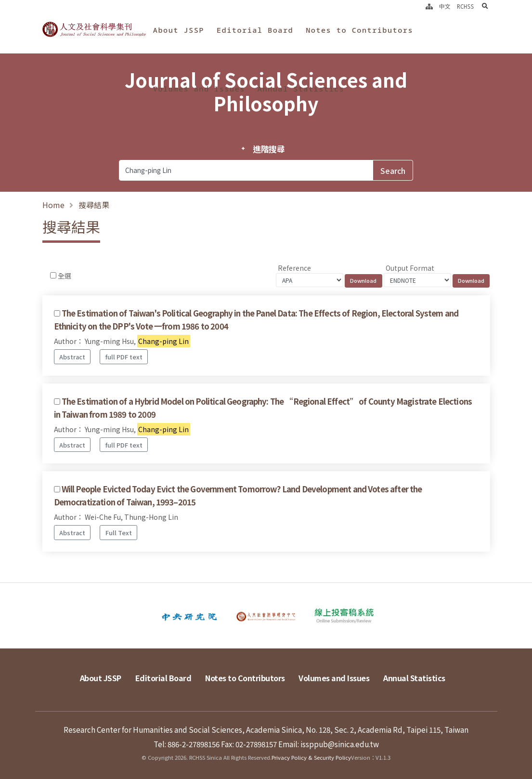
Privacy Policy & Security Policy (311, 757)
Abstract (72, 357)
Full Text (119, 533)
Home (53, 205)
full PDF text (124, 357)
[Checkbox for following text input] (53, 275)
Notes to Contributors (359, 30)
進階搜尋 (269, 149)
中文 (445, 6)
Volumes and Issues (199, 89)
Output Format (410, 268)
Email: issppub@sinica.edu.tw (329, 744)
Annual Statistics (301, 89)
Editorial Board (255, 30)
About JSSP (179, 30)
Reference (294, 268)
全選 (65, 276)
